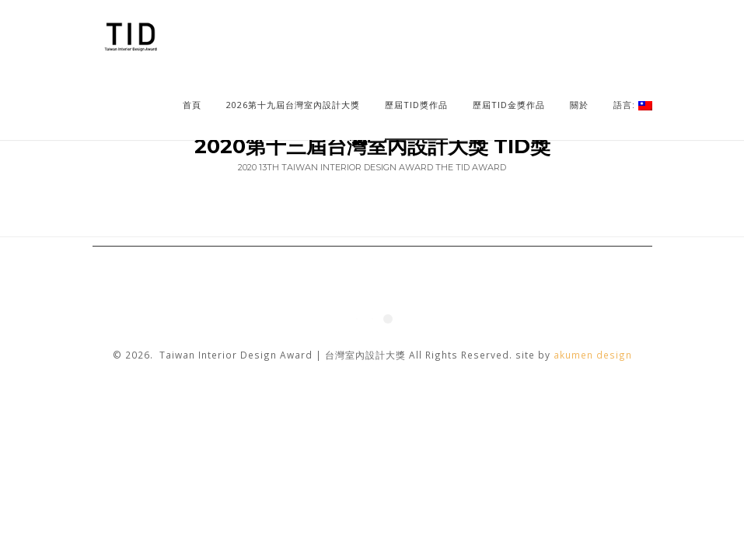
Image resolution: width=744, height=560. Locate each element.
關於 (579, 105)
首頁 (192, 105)
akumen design (593, 355)
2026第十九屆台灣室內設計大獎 (293, 105)
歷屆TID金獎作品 (509, 105)
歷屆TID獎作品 (416, 105)
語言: (633, 105)
